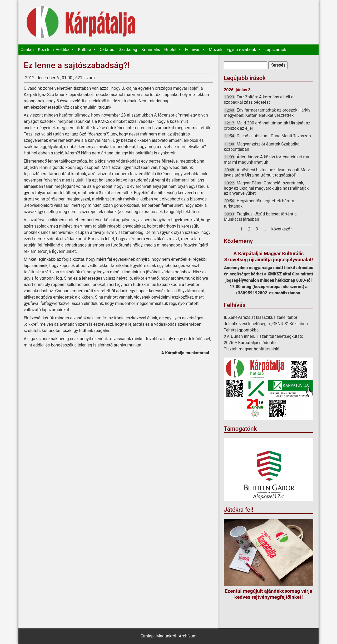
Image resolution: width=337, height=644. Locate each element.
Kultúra (85, 50)
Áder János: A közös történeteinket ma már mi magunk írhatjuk (266, 160)
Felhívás (193, 50)
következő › (282, 229)
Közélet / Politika (54, 50)
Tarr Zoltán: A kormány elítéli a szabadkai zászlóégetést (259, 100)
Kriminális (151, 50)
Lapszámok (275, 50)
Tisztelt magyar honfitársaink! (252, 349)
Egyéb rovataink (242, 50)
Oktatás (107, 50)
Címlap (27, 50)
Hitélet (171, 50)
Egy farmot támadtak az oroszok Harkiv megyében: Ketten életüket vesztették (267, 113)
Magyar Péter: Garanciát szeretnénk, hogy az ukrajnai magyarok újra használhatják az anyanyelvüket (266, 188)
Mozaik (216, 50)
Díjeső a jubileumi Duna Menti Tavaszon (274, 136)
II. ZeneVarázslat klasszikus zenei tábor (261, 317)
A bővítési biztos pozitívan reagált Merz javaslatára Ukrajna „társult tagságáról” (267, 172)
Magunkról (166, 636)
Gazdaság (128, 50)
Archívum (188, 636)
